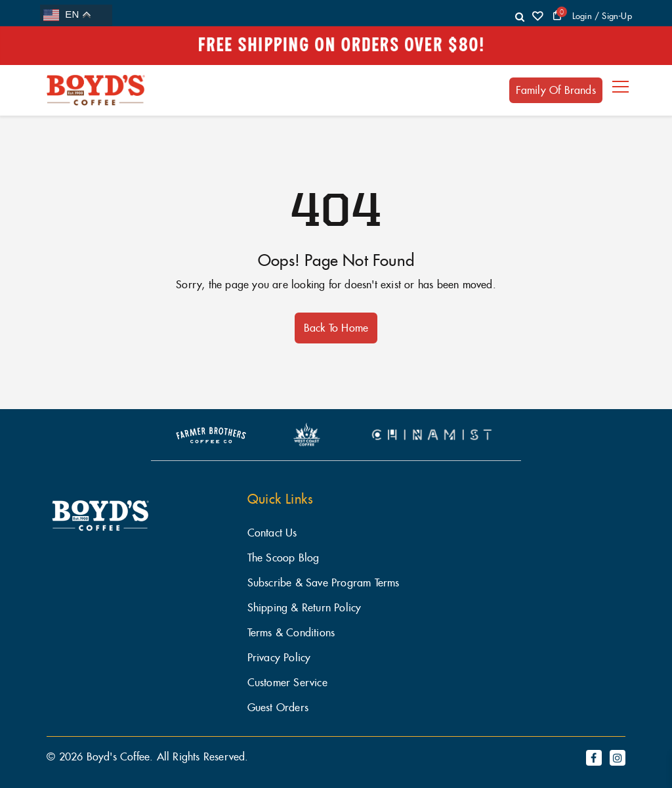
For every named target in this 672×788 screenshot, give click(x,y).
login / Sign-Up (602, 16)
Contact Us (272, 533)
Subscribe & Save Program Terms (324, 583)
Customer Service (287, 683)
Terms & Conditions (291, 633)
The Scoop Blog (283, 558)
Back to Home (336, 328)
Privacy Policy (279, 658)
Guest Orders (278, 708)
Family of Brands (556, 90)
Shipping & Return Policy (304, 608)
